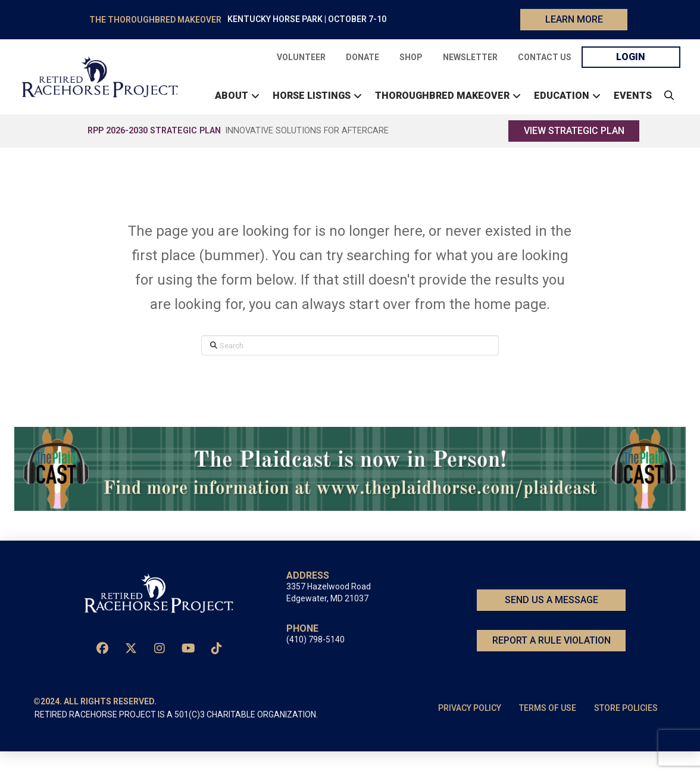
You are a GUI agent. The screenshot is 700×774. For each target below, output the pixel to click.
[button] (666, 107)
